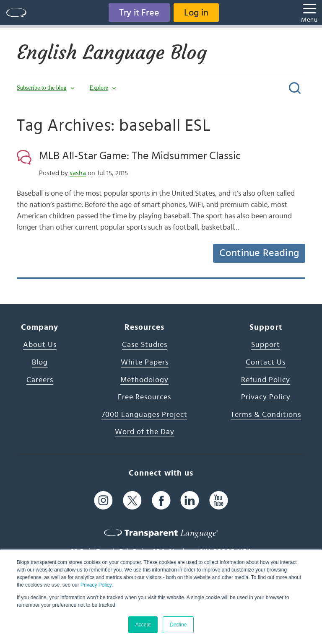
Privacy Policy (96, 585)
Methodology (144, 380)
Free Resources (144, 397)
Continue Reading (259, 253)
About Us (40, 345)
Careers (40, 380)
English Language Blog (112, 52)
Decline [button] (178, 625)
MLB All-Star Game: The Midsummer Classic (140, 156)
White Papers (145, 362)
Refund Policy (266, 380)
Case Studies (145, 345)
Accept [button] (143, 625)
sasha (78, 173)
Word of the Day (145, 432)
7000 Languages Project (144, 415)
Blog (40, 362)
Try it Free (139, 13)
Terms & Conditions (266, 415)
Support (266, 345)
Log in (196, 13)
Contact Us (266, 362)
